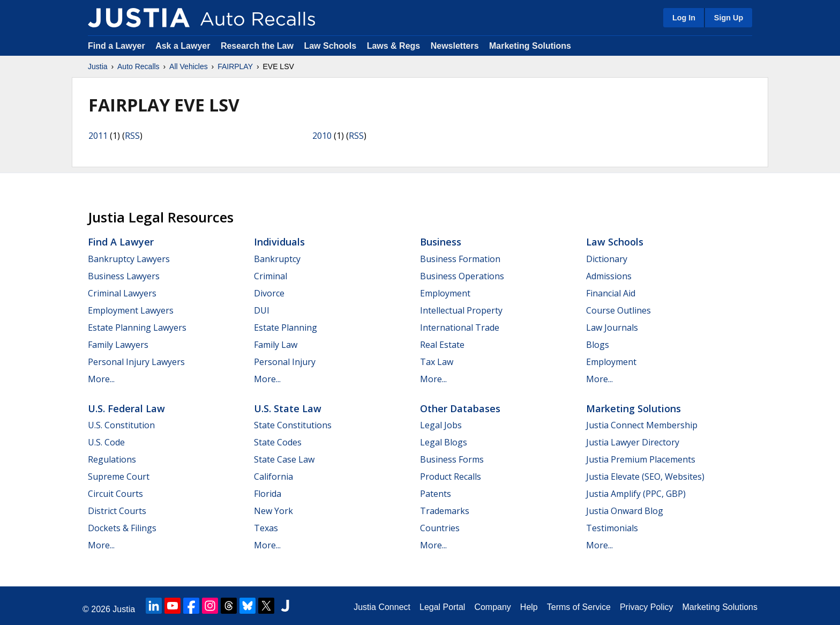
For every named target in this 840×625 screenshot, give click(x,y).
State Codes (278, 442)
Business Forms (452, 459)
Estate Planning (286, 328)
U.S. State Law (288, 408)
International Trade (460, 328)
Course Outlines (618, 310)
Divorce (269, 293)
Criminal (271, 276)
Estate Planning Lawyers (137, 328)
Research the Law (257, 46)
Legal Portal (442, 607)
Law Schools (330, 46)
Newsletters (455, 46)
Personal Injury (285, 362)
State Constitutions (293, 425)
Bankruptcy (277, 259)
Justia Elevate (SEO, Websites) (645, 477)
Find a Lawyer (117, 46)
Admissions (609, 276)
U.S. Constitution (121, 425)
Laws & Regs (394, 46)
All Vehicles (189, 66)
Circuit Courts (115, 494)
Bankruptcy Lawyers (129, 259)
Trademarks (445, 511)
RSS (132, 136)
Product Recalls (451, 477)
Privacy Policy (647, 607)
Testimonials (612, 528)
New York (273, 511)
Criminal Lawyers (122, 293)
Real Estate (442, 345)
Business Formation (460, 259)
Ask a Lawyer (184, 46)
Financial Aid (611, 293)
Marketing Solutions (530, 46)
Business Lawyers (124, 276)
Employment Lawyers (131, 310)
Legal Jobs (441, 425)
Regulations (112, 459)
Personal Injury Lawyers (136, 362)
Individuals (279, 242)
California (273, 477)
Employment (445, 293)
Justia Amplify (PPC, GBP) (636, 494)
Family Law (276, 345)
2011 (98, 136)
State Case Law (284, 459)
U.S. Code (106, 442)
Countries (440, 528)
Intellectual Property (461, 310)
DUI (262, 310)
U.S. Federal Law (126, 408)
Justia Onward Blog (625, 511)
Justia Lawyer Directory (633, 442)
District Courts (117, 511)
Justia (98, 66)
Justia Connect (382, 607)
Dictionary (607, 259)
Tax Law (437, 362)
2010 (322, 136)
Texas (266, 528)
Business (441, 242)
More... (101, 379)
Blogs (598, 345)
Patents (436, 494)
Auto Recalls (138, 66)
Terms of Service (579, 607)
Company (492, 607)
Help (529, 607)
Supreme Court (119, 477)
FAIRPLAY (235, 66)
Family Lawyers (118, 345)
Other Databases (460, 408)
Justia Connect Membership (642, 425)
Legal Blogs (444, 442)
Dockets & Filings (122, 528)
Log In (684, 18)
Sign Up (729, 18)
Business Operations (462, 276)
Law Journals (612, 328)
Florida (268, 494)
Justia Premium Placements (641, 459)
